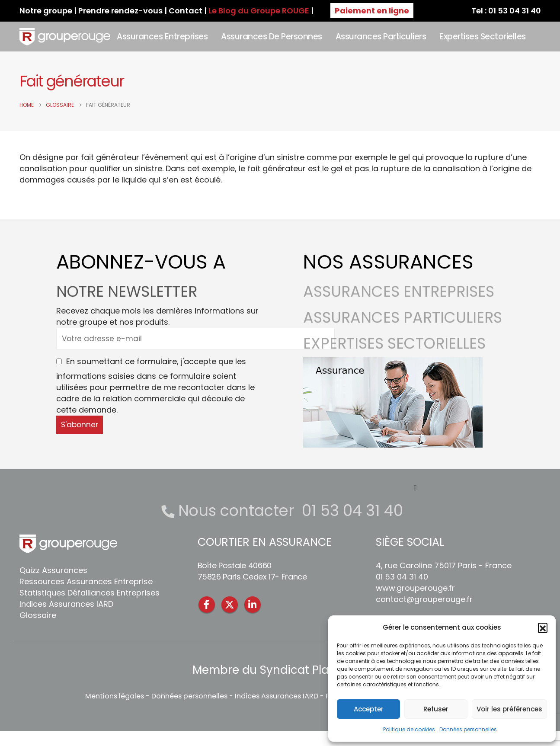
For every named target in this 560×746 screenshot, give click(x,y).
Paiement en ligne (372, 11)
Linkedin (253, 605)
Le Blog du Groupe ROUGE (259, 11)
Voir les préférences (509, 709)
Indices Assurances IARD (66, 604)
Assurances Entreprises (162, 37)
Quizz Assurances (53, 570)
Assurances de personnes (272, 37)
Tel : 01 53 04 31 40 (506, 11)
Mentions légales (115, 696)
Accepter (369, 709)
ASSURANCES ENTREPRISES (399, 297)
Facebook (207, 605)
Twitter (230, 605)
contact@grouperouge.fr (424, 599)
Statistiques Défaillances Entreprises (90, 593)
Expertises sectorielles (483, 37)
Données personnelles (468, 729)
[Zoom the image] (393, 363)
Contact (186, 11)
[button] (543, 628)
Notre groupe (46, 11)
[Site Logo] (65, 37)
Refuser (436, 709)
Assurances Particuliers (381, 37)
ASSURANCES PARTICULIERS (403, 323)
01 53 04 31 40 (352, 511)
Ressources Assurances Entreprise (86, 581)
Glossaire (38, 615)
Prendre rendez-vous (120, 11)
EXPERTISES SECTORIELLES (394, 349)
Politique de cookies (409, 729)
